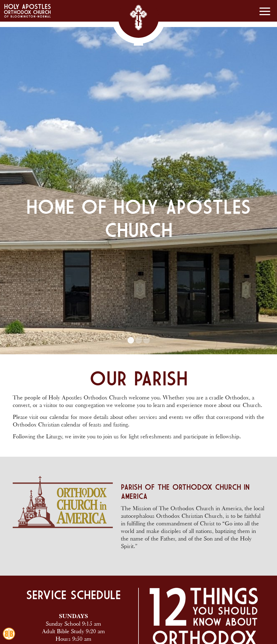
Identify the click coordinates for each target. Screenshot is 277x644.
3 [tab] (146, 340)
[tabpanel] (138, 177)
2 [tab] (138, 340)
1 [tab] (131, 340)
